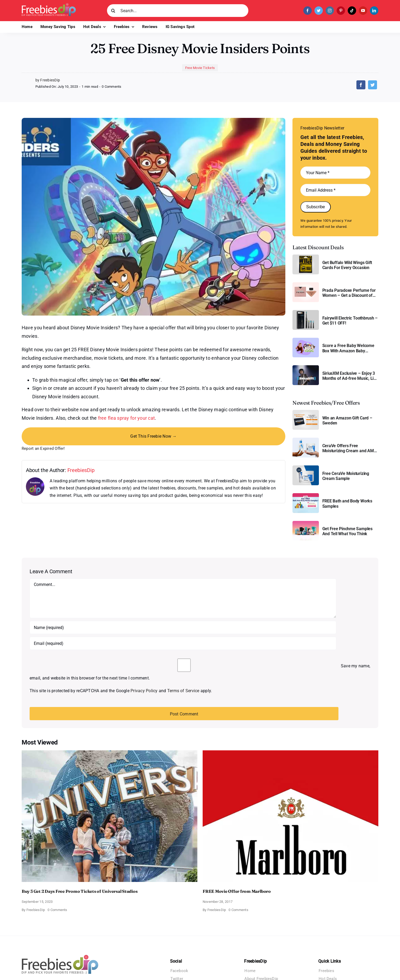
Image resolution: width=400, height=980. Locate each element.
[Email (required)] (183, 643)
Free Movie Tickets (200, 68)
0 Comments (111, 87)
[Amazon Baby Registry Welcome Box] (306, 340)
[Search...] (178, 11)
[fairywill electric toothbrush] (306, 312)
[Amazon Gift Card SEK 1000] (306, 412)
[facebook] (308, 11)
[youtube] (363, 11)
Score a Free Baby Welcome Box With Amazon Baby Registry (348, 348)
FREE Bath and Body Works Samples (347, 503)
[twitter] (319, 11)
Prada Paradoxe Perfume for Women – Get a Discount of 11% (349, 293)
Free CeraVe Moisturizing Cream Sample (346, 476)
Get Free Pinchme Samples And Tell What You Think (347, 531)
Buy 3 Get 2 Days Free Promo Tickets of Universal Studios (80, 891)
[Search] (113, 11)
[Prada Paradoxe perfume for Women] (306, 284)
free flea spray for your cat (127, 418)
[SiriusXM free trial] (306, 367)
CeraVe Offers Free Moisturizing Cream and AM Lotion (348, 448)
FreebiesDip (81, 470)
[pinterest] (341, 11)
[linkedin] (374, 11)
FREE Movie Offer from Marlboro (237, 891)
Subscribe (316, 207)
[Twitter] (373, 85)
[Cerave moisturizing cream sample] (306, 467)
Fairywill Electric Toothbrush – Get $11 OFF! (350, 321)
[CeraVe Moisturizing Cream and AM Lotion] (306, 440)
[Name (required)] (183, 627)
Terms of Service (183, 691)
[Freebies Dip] (49, 5)
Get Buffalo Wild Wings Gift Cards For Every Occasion (347, 265)
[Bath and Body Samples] (306, 495)
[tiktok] (352, 11)
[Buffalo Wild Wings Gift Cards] (306, 256)
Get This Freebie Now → (153, 436)
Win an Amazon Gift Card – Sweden (347, 420)
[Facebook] (361, 85)
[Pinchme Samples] (306, 523)
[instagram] (330, 11)
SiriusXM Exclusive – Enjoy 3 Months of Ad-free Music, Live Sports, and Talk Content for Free (350, 376)
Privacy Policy (144, 691)
